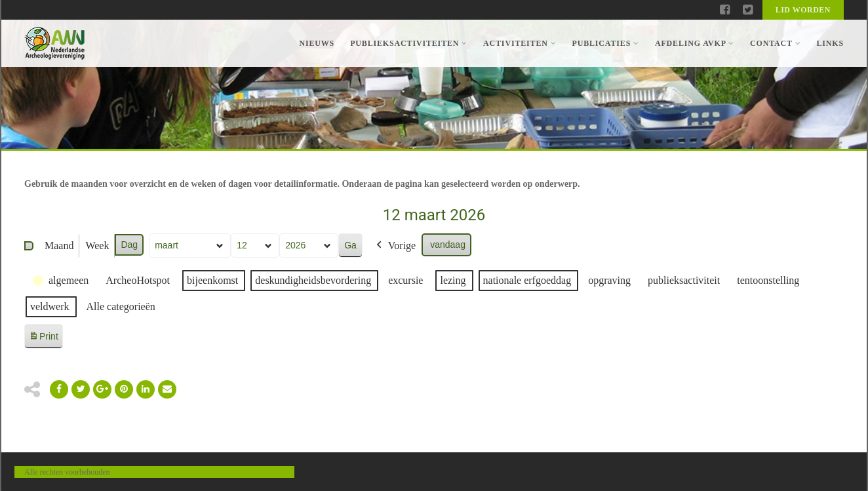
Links (830, 43)
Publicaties (605, 43)
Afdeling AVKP (695, 43)
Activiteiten (520, 43)
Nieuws (317, 43)
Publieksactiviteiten (409, 43)
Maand (59, 245)
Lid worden (803, 10)
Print (43, 339)
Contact (775, 43)
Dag (129, 245)
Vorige (395, 246)
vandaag (448, 245)
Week (97, 245)
